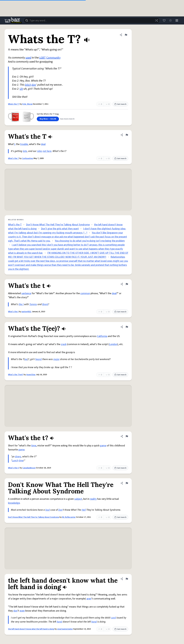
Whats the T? (14, 104)
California (102, 336)
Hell (84, 510)
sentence (26, 293)
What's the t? (14, 468)
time (34, 446)
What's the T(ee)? (16, 375)
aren (89, 599)
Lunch (15, 461)
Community (53, 58)
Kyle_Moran (27, 104)
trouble (24, 144)
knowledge (14, 503)
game (103, 446)
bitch (28, 85)
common (85, 293)
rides (40, 151)
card (113, 618)
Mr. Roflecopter (69, 517)
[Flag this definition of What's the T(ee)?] (127, 327)
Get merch (120, 104)
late (25, 151)
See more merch (67, 119)
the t (21, 304)
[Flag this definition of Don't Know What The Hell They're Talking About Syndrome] (127, 483)
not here (47, 151)
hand (59, 622)
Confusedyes (28, 158)
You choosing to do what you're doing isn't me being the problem (90, 241)
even (22, 611)
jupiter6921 (26, 312)
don (34, 85)
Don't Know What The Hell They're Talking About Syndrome (58, 225)
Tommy (33, 304)
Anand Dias (31, 375)
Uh (21, 89)
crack (64, 344)
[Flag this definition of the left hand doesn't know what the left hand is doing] (127, 579)
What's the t (13, 312)
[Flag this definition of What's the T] (127, 135)
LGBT (42, 58)
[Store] (164, 20)
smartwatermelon (65, 629)
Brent (45, 304)
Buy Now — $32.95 (48, 119)
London (113, 344)
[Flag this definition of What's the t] (127, 284)
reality (93, 499)
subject (78, 499)
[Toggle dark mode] (170, 20)
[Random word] (156, 20)
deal (43, 144)
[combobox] (92, 20)
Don (60, 510)
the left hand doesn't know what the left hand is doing (31, 629)
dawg (18, 457)
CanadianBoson (29, 468)
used (28, 58)
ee (26, 359)
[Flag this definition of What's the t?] (127, 436)
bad (48, 510)
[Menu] (177, 20)
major (56, 359)
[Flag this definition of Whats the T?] (126, 35)
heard (39, 359)
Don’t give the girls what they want (60, 229)
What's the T (14, 158)
